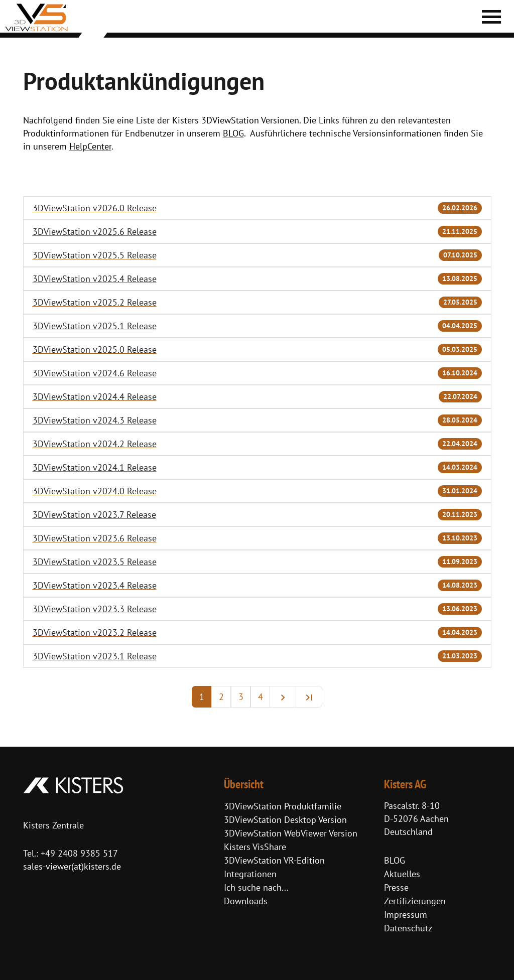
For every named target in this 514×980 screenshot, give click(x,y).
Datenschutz (408, 928)
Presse (396, 887)
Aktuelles (402, 874)
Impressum (406, 915)
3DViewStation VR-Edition (274, 860)
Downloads (246, 901)
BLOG (395, 860)
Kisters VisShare (255, 847)
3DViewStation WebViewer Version (291, 833)
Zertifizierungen (415, 901)
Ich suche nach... (256, 887)
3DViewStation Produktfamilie (283, 806)
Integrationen (250, 874)
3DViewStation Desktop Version (285, 820)
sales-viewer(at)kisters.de (72, 866)
